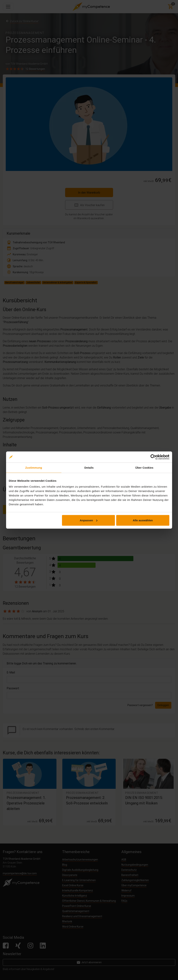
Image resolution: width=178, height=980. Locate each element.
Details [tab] (89, 468)
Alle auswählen (143, 520)
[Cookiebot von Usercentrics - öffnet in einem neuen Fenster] (153, 457)
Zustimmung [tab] (34, 468)
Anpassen (89, 520)
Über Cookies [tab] (144, 468)
